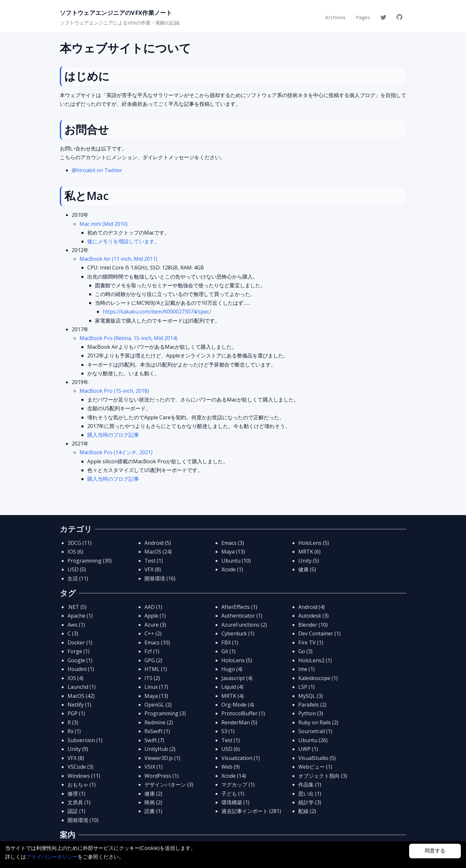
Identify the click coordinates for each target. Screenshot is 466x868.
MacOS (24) (158, 552)
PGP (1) (76, 713)
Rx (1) (74, 731)
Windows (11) (84, 776)
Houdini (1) (81, 669)
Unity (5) (309, 561)
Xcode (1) (232, 569)
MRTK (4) (233, 696)
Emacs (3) (233, 543)
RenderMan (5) (239, 722)
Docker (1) (80, 643)
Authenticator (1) (242, 616)
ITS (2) (152, 678)
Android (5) (158, 543)
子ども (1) (233, 794)
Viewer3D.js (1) (162, 758)
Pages (363, 17)
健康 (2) (153, 794)
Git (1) (228, 651)
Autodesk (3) (313, 616)
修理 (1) (76, 794)
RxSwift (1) (157, 731)
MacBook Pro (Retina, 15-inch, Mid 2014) (128, 338)
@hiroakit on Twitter (97, 170)
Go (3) (305, 651)
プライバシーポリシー (52, 857)
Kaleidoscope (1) (318, 678)
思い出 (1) (310, 794)
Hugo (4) (232, 669)
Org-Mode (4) (238, 705)
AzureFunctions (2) (244, 625)
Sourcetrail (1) (315, 731)
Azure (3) (155, 625)
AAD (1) (153, 607)
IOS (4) (75, 678)
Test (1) (154, 561)
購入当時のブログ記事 (113, 435)
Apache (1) (80, 616)
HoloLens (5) (314, 543)
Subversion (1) (85, 740)
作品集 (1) (310, 785)
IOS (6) (75, 552)
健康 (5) (307, 569)
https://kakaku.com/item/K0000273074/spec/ (157, 312)
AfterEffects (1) (239, 607)
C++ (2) (153, 633)
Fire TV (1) (311, 643)
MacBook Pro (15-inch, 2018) (114, 391)
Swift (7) (154, 740)
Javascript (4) (237, 678)
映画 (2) (153, 802)
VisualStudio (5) (317, 758)
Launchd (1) (82, 687)
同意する (435, 851)
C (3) (73, 633)
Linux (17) (156, 687)
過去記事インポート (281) (251, 811)
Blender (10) (313, 625)
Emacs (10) (157, 643)
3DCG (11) (79, 543)
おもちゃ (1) (82, 785)
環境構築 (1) (235, 802)
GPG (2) (153, 660)
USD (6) (231, 749)
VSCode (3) (80, 767)
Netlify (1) (79, 705)
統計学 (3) (310, 802)
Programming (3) (165, 713)
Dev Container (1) (319, 633)
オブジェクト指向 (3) (323, 776)
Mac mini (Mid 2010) (104, 224)
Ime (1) (307, 669)
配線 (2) (307, 811)
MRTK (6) (309, 552)
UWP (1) (308, 749)
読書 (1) (153, 811)
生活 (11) (78, 578)
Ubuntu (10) (236, 561)
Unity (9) (78, 749)
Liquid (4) (232, 687)
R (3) (73, 722)
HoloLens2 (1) (315, 660)
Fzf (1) (152, 651)
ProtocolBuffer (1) (243, 713)
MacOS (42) (81, 696)
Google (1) (80, 660)
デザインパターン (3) (169, 785)
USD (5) (77, 569)
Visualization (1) (241, 758)
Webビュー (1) (315, 767)
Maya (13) (233, 552)
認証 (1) (76, 811)
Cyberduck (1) (238, 633)
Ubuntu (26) (313, 740)
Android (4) (312, 607)
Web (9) (231, 767)
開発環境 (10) (83, 820)
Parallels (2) (312, 705)
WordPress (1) (162, 776)
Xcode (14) (234, 776)
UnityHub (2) (160, 749)
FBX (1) (230, 643)
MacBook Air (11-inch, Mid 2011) (118, 259)
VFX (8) (153, 569)
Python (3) (311, 713)
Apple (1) (155, 616)
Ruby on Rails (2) (318, 722)
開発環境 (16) (160, 578)
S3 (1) (228, 731)
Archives (335, 17)
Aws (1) (76, 625)
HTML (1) (156, 669)
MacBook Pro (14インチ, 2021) (116, 452)
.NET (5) (77, 607)
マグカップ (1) (238, 785)
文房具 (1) (79, 802)
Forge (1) (79, 651)
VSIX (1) (154, 767)
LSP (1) (307, 687)
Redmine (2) (159, 722)
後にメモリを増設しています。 (123, 241)
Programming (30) (90, 561)
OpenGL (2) (158, 705)
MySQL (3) (311, 696)
